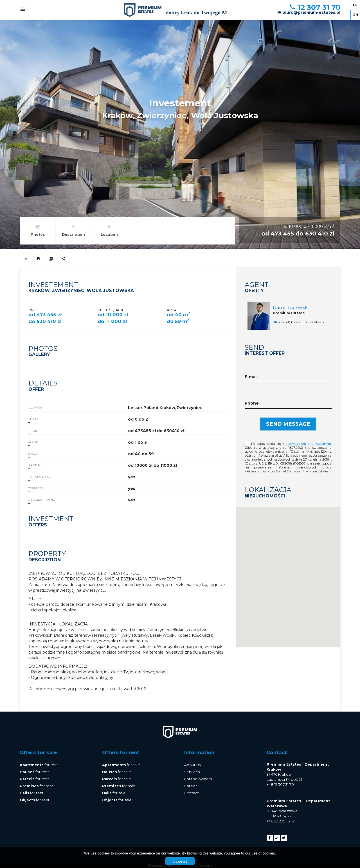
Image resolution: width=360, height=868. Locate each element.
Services (192, 772)
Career (191, 786)
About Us (192, 765)
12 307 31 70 (315, 7)
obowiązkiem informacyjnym (308, 444)
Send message (288, 424)
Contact (192, 793)
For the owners (198, 779)
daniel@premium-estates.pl (299, 322)
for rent (39, 765)
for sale (121, 765)
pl (355, 5)
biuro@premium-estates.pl (309, 12)
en (356, 15)
